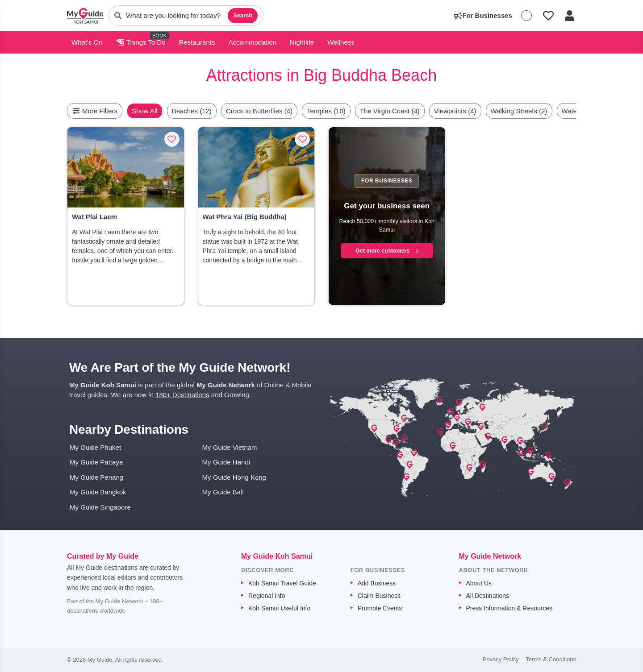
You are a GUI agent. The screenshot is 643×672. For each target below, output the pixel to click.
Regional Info (267, 596)
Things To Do (141, 42)
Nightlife (302, 42)
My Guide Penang (96, 477)
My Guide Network (226, 385)
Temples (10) (347, 111)
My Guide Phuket (95, 447)
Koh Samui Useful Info (279, 608)
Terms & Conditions (551, 659)
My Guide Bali (223, 492)
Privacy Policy (501, 659)
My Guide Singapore (100, 507)
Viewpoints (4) (476, 111)
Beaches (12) (213, 111)
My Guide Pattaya (96, 462)
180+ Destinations (182, 395)
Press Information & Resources (509, 608)
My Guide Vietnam (230, 447)
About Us (479, 583)
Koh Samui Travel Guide (282, 583)
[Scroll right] (573, 111)
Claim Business (379, 596)
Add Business (377, 583)
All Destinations (488, 596)
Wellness (341, 42)
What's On (87, 42)
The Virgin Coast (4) (411, 111)
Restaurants (197, 42)
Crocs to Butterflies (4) (280, 111)
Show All (166, 111)
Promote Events (380, 608)
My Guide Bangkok (98, 492)
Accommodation (252, 42)
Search (243, 15)
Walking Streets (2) (540, 111)
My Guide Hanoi (226, 462)
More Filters (95, 111)
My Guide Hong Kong (234, 477)
